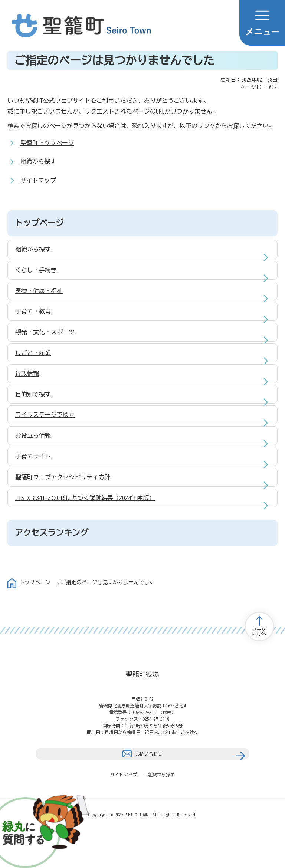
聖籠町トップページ (47, 143)
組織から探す (38, 161)
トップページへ (259, 627)
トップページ (39, 223)
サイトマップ (38, 180)
